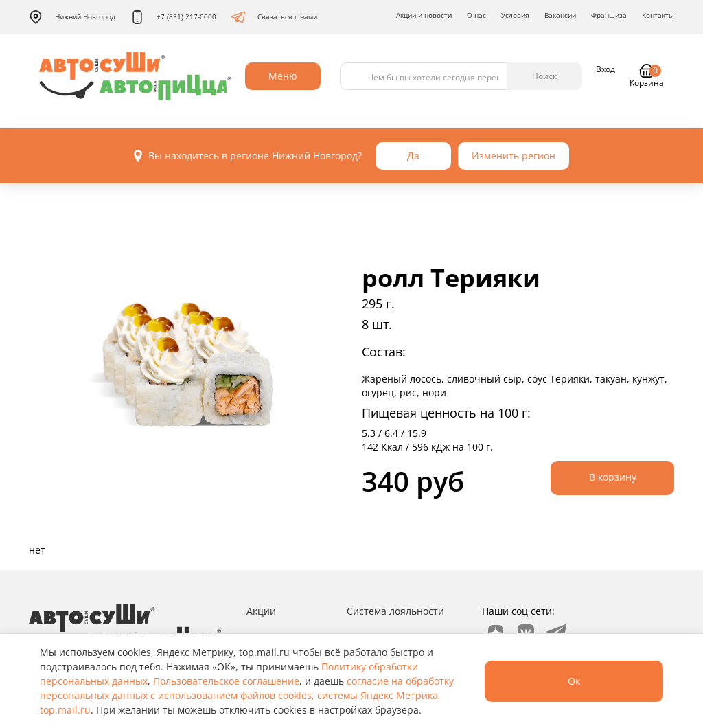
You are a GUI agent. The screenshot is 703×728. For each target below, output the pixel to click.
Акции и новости (424, 15)
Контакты (658, 15)
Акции (261, 611)
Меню (283, 76)
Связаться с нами (274, 17)
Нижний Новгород (72, 17)
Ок (574, 681)
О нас (476, 15)
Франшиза (609, 15)
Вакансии (560, 15)
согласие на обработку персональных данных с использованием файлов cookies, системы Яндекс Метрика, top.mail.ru (247, 695)
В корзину (613, 477)
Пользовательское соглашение (226, 681)
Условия (515, 15)
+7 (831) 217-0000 (173, 17)
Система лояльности (395, 611)
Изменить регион (514, 156)
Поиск (544, 76)
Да (413, 156)
